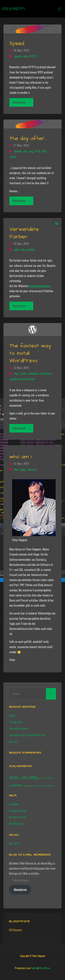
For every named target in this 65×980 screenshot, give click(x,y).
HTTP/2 (33, 56)
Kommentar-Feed (18, 817)
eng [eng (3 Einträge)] (34, 777)
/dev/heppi (13, 9)
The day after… (28, 138)
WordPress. (45, 968)
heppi (22, 469)
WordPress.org (16, 824)
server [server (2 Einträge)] (18, 785)
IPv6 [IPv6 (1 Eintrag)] (51, 778)
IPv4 (37, 151)
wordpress (46, 373)
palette (31, 250)
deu (23, 250)
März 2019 (14, 844)
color (17, 250)
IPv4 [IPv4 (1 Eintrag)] (48, 778)
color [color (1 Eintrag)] (20, 778)
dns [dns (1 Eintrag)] (29, 778)
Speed (17, 43)
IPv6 (44, 151)
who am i (20, 457)
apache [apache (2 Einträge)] (14, 777)
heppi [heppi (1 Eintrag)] (39, 778)
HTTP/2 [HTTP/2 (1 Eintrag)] (43, 778)
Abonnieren (20, 889)
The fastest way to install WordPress (27, 735)
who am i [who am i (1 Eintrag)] (30, 786)
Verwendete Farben (24, 233)
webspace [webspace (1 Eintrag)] (25, 786)
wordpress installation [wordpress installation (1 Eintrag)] (47, 786)
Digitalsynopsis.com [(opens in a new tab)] (40, 286)
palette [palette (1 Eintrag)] (11, 786)
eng (25, 56)
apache (18, 56)
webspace (33, 373)
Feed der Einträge (18, 811)
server (13, 157)
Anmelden (14, 804)
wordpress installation (22, 379)
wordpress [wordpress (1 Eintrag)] (37, 786)
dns (25, 151)
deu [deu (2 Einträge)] (25, 777)
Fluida (33, 968)
